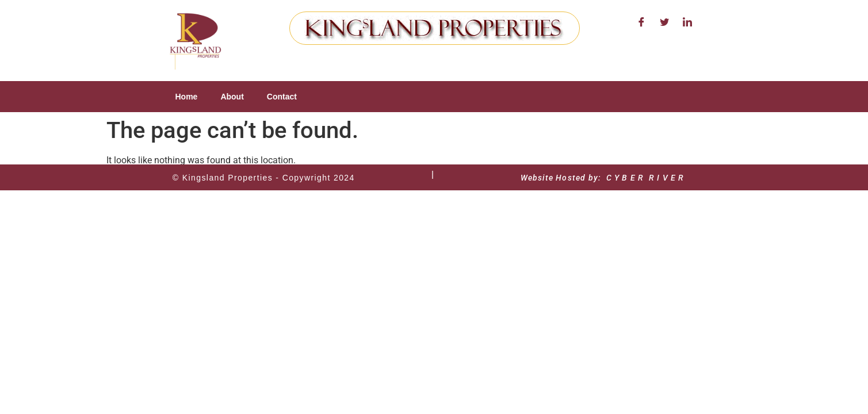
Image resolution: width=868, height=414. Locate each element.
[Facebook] (641, 23)
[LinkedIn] (687, 23)
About (232, 97)
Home (187, 97)
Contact (282, 97)
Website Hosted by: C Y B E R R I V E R (603, 178)
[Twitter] (664, 23)
